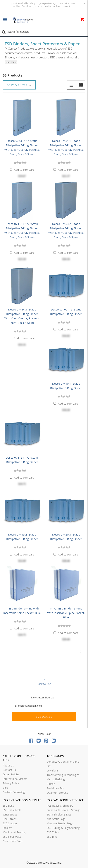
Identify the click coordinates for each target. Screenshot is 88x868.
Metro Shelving (56, 779)
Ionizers (7, 828)
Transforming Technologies (63, 775)
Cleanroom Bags (13, 841)
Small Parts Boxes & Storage (64, 810)
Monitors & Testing (14, 832)
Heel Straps (10, 819)
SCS (49, 766)
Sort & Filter (19, 85)
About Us (8, 765)
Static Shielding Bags (59, 814)
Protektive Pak (55, 788)
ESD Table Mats (12, 810)
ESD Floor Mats (12, 837)
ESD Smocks (10, 823)
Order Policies (11, 774)
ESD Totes (53, 832)
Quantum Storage (58, 793)
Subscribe (44, 717)
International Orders (15, 779)
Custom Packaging (14, 792)
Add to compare (24, 170)
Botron (51, 784)
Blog (5, 788)
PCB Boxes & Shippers (60, 806)
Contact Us (9, 770)
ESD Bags (8, 806)
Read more (11, 62)
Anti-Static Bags (56, 819)
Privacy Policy (11, 783)
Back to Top (44, 681)
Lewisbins (53, 770)
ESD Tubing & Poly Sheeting (63, 828)
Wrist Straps (10, 814)
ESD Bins (52, 837)
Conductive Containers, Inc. (63, 762)
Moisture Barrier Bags (60, 823)
